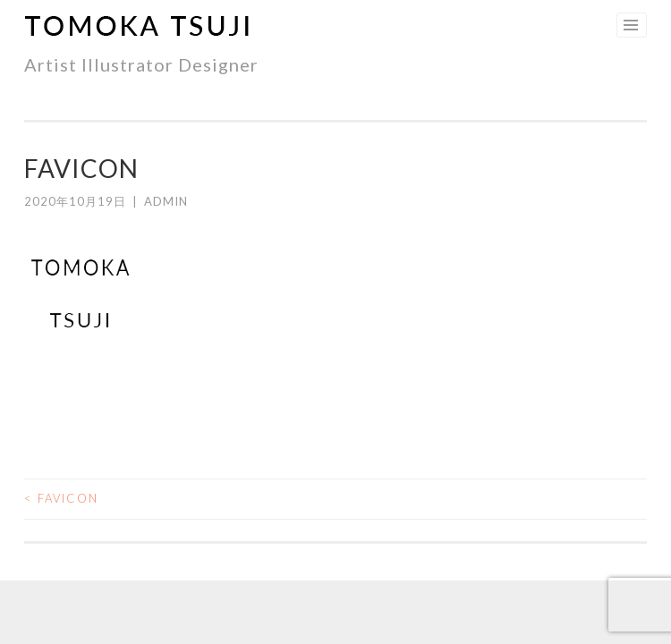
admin (166, 201)
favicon (61, 498)
